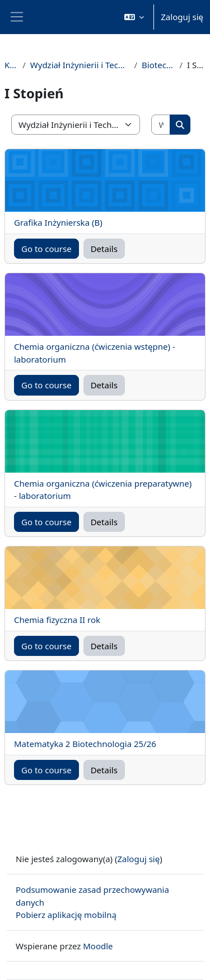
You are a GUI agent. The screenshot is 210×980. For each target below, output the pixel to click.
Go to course (46, 249)
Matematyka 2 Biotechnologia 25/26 (85, 744)
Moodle (98, 946)
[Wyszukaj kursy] (161, 125)
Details (104, 249)
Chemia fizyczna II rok (57, 620)
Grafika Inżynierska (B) (58, 222)
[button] (134, 17)
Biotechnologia (158, 65)
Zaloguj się (182, 17)
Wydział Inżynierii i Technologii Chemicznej (80, 65)
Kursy (11, 65)
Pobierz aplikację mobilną (66, 915)
